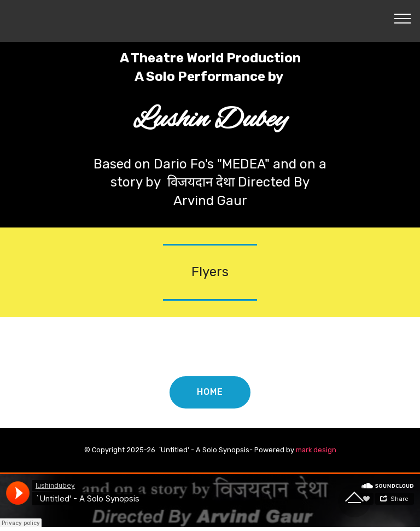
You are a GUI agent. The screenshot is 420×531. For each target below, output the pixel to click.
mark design (316, 450)
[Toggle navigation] (403, 18)
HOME (210, 392)
